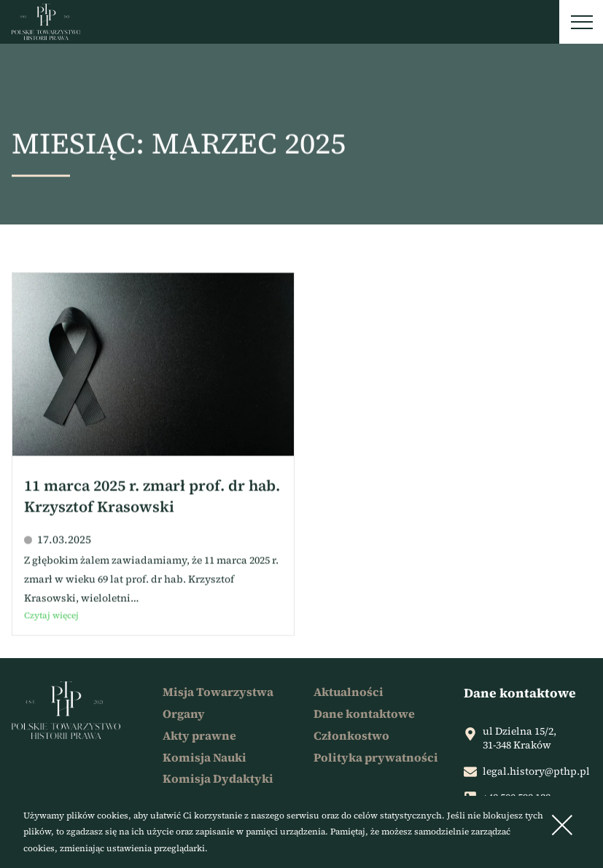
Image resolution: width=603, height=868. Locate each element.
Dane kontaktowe (364, 713)
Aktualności (349, 692)
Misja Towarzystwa (218, 692)
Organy (184, 713)
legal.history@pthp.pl (536, 771)
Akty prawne (199, 735)
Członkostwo (351, 735)
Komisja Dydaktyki (218, 778)
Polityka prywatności (376, 757)
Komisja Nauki (205, 757)
